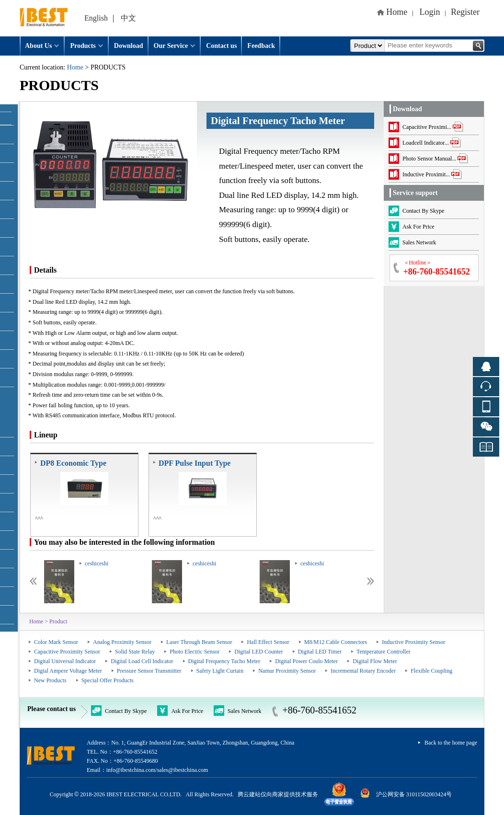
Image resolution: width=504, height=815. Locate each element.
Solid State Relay (135, 652)
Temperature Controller (384, 652)
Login (430, 12)
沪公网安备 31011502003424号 (414, 794)
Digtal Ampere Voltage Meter (68, 671)
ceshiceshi (97, 563)
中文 (128, 18)
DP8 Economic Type (73, 463)
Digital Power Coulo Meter (306, 661)
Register (465, 12)
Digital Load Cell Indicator (142, 661)
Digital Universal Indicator (65, 661)
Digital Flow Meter (375, 661)
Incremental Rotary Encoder (363, 671)
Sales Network (237, 711)
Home (397, 12)
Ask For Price (180, 711)
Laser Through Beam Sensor (199, 642)
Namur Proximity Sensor (287, 671)
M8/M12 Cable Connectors (336, 642)
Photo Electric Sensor (195, 652)
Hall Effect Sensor (268, 642)
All (368, 46)
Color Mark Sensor (56, 642)
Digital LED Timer (320, 652)
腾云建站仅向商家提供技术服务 (278, 794)
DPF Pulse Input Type (195, 463)
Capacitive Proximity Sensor (67, 652)
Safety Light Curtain (220, 671)
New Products (50, 680)
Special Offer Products (108, 680)
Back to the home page (451, 743)
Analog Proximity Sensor (122, 642)
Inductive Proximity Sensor (413, 642)
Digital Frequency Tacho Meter (224, 661)
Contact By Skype (119, 711)
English (96, 18)
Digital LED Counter (258, 652)
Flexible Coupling (431, 671)
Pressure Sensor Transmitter (149, 671)
